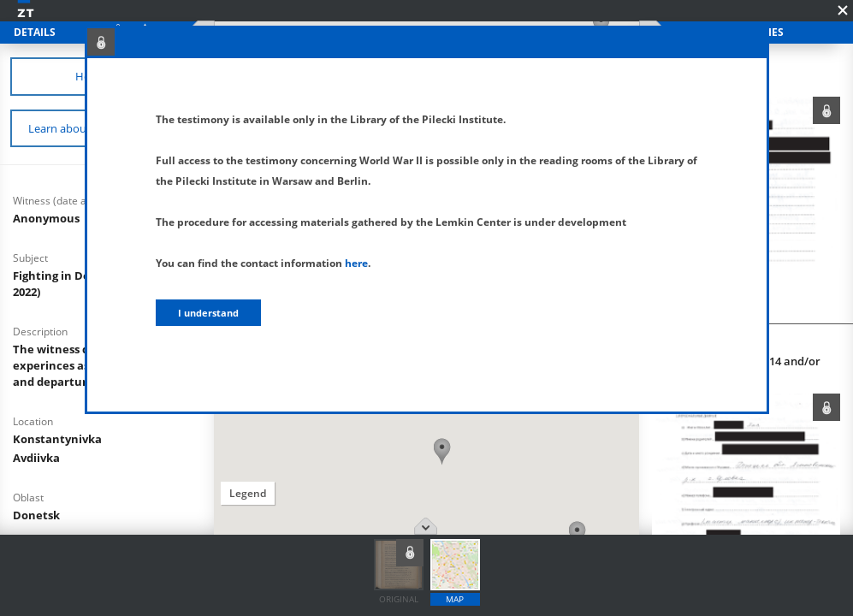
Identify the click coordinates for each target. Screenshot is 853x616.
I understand (208, 313)
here (356, 263)
